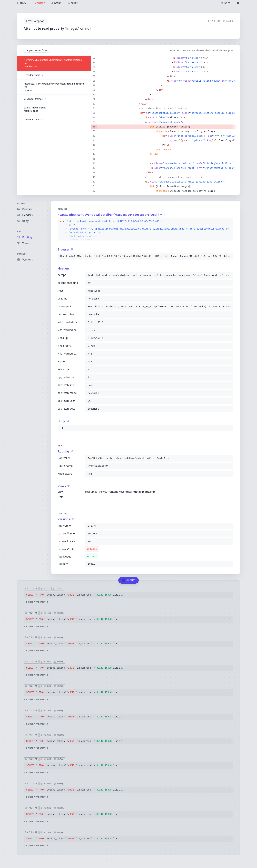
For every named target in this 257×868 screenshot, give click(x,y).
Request (22, 203)
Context (22, 254)
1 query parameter (36, 602)
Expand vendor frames (37, 50)
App (19, 232)
